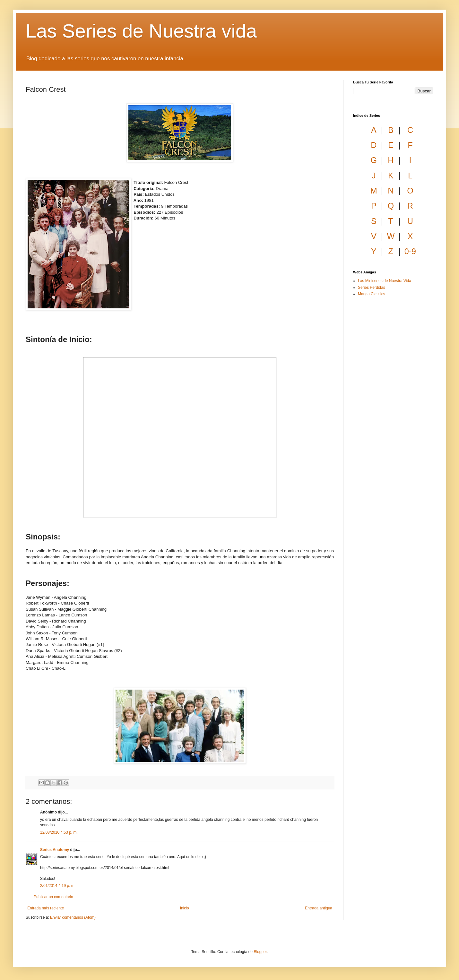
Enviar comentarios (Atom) (73, 917)
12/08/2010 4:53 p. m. (59, 832)
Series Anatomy (55, 850)
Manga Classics (372, 294)
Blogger (260, 952)
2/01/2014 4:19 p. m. (58, 886)
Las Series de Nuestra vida (141, 31)
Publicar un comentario (53, 897)
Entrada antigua (319, 908)
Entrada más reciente (46, 908)
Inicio (185, 908)
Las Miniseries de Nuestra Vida (385, 281)
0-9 (410, 251)
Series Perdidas (372, 288)
